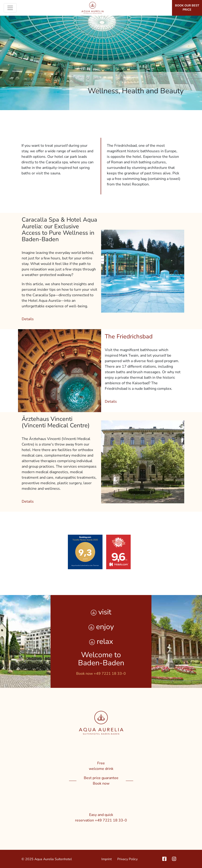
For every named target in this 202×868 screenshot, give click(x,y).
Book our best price (187, 8)
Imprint (107, 859)
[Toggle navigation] (10, 8)
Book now (101, 783)
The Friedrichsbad (129, 336)
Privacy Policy (127, 859)
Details (28, 319)
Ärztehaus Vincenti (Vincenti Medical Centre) (56, 422)
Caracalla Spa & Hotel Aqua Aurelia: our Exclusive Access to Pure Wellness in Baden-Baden (59, 229)
